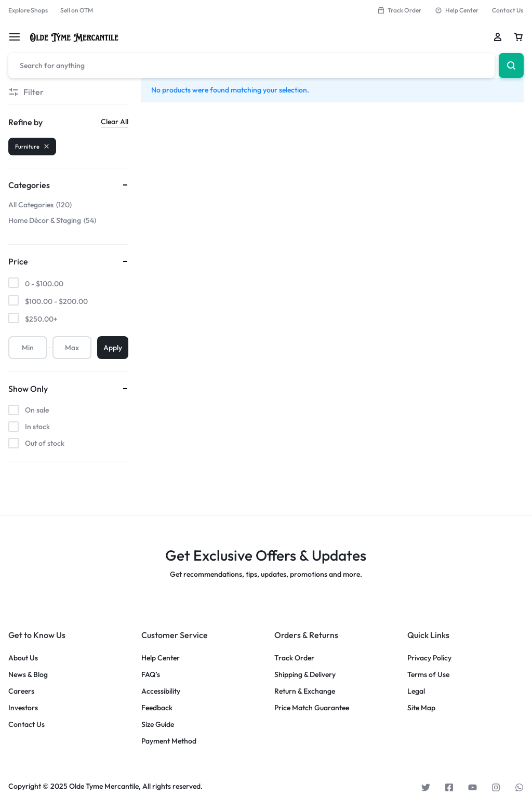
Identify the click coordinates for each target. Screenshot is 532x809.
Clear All (115, 122)
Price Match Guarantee (312, 708)
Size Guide (158, 725)
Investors (23, 708)
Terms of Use (428, 675)
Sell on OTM (77, 10)
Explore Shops (28, 10)
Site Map (421, 708)
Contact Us (508, 10)
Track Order (399, 10)
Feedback (157, 708)
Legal (416, 691)
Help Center (457, 10)
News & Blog (28, 675)
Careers (21, 691)
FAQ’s (151, 675)
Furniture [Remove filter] (32, 147)
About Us (23, 658)
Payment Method (169, 741)
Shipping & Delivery (305, 675)
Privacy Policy (429, 658)
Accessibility (161, 691)
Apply (113, 348)
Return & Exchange (305, 691)
